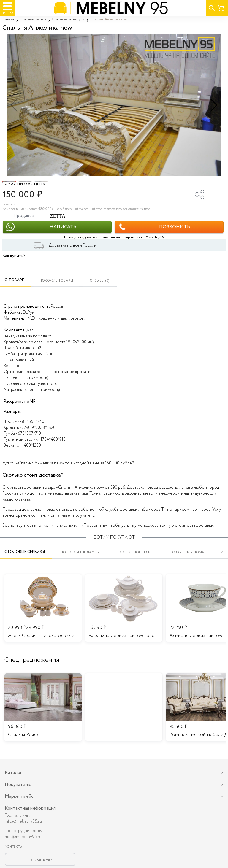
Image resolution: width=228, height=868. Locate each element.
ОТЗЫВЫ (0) (100, 281)
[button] (214, 105)
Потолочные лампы (80, 552)
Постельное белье (135, 552)
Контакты (14, 846)
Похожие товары (56, 281)
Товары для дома (187, 552)
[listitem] (43, 707)
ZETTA (58, 216)
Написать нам (40, 859)
